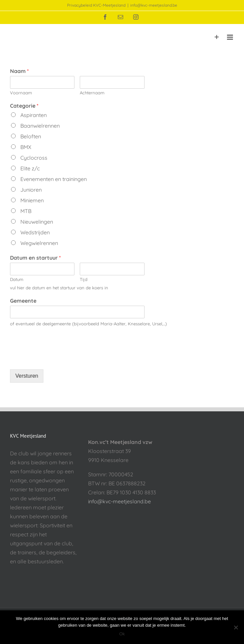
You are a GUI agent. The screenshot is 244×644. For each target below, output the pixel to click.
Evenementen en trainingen (53, 179)
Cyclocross (33, 158)
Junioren (30, 190)
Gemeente (23, 301)
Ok (122, 634)
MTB (25, 211)
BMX (25, 147)
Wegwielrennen (39, 243)
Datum (17, 279)
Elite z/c (29, 168)
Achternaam (92, 93)
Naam (19, 71)
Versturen (27, 376)
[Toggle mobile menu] (230, 37)
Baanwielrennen (39, 126)
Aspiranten (33, 115)
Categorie (24, 106)
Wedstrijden (34, 232)
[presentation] (61, 358)
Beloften (30, 136)
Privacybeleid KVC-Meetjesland (96, 5)
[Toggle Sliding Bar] (217, 37)
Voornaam (21, 93)
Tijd (84, 279)
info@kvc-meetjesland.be (154, 5)
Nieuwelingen (36, 222)
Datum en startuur (35, 258)
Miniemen (31, 200)
